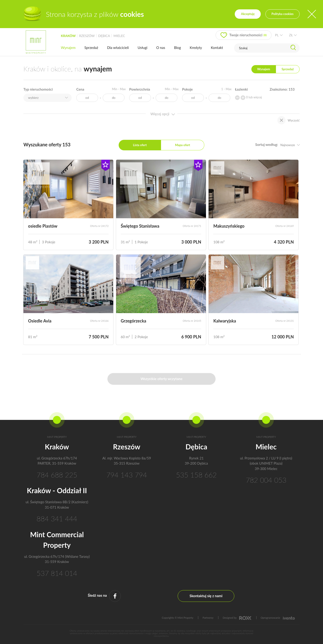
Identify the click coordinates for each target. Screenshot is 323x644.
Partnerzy (208, 618)
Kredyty (196, 48)
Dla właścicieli (118, 48)
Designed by (237, 618)
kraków (68, 36)
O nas (161, 48)
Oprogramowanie (278, 618)
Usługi (143, 48)
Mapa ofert (183, 145)
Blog (177, 48)
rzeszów (87, 36)
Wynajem (68, 48)
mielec (119, 36)
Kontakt (217, 48)
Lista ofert (140, 145)
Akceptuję (248, 14)
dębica (104, 36)
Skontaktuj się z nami (206, 596)
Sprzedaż (91, 48)
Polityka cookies (283, 14)
